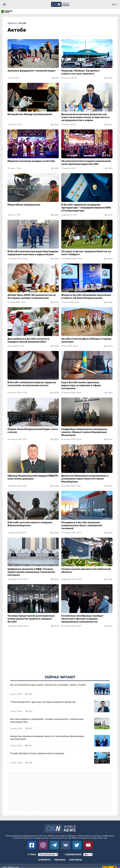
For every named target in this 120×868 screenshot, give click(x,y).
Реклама (60, 860)
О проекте (44, 860)
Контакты (76, 860)
